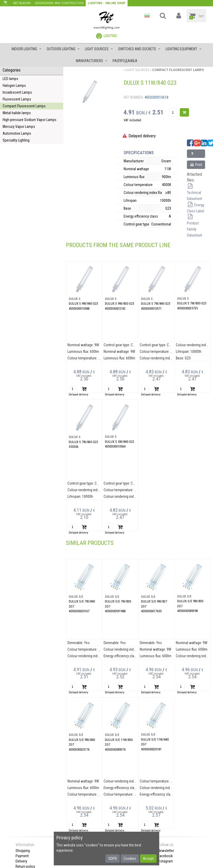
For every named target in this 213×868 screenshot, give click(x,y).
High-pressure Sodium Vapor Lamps (30, 120)
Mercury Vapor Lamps (19, 127)
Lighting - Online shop (107, 3)
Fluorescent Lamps (17, 99)
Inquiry (195, 155)
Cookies (130, 859)
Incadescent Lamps (17, 92)
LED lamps (10, 79)
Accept (148, 859)
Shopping (23, 851)
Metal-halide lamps (17, 113)
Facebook (165, 856)
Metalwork (22, 3)
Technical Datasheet (195, 193)
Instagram (165, 861)
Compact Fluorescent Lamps (24, 106)
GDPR (113, 859)
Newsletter (166, 851)
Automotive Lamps (17, 133)
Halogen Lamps (14, 86)
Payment (22, 856)
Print (196, 165)
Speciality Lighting (16, 140)
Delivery (21, 861)
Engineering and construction (59, 3)
